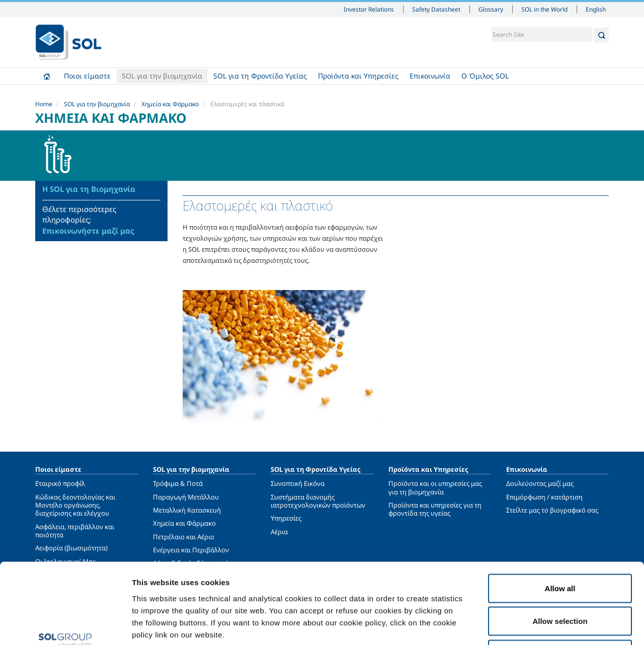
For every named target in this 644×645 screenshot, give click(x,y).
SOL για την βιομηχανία (162, 76)
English (596, 9)
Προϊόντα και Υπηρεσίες (358, 76)
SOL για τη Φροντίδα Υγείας (260, 76)
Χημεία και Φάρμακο (170, 104)
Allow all (560, 513)
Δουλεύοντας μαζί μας (540, 483)
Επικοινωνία (430, 76)
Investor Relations (369, 9)
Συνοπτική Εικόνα (298, 483)
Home (47, 76)
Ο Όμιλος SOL (485, 76)
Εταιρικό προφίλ (60, 483)
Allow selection (560, 546)
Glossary (491, 9)
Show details (523, 625)
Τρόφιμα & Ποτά (178, 483)
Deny (560, 579)
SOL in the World (544, 9)
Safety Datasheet (436, 9)
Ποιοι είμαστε (87, 76)
